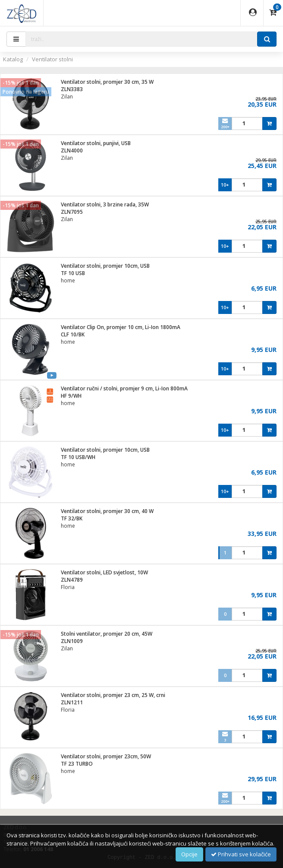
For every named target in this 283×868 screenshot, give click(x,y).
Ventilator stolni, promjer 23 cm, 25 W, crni (113, 695)
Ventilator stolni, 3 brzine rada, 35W (105, 204)
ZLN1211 (72, 702)
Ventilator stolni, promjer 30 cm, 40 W (107, 511)
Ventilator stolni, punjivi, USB (96, 143)
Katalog (13, 59)
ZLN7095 (72, 212)
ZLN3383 (72, 89)
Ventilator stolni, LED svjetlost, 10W (104, 572)
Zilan (67, 97)
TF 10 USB (73, 273)
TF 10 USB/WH (78, 457)
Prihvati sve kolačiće (241, 854)
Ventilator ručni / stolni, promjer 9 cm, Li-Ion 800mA (124, 388)
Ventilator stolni (52, 59)
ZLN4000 (72, 150)
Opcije (189, 854)
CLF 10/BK (73, 334)
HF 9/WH (71, 396)
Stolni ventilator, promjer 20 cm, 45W (107, 634)
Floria (68, 587)
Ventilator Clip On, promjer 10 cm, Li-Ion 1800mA (121, 327)
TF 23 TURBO (77, 764)
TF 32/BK (72, 518)
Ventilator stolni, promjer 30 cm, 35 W (107, 82)
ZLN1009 (72, 641)
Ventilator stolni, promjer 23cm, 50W (106, 756)
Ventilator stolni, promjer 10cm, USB (105, 266)
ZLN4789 (72, 580)
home (68, 280)
